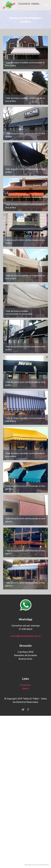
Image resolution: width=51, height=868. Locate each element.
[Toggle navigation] (47, 4)
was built (35, 865)
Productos (25, 685)
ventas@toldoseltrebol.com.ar (26, 636)
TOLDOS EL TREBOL (31, 5)
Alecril (26, 689)
